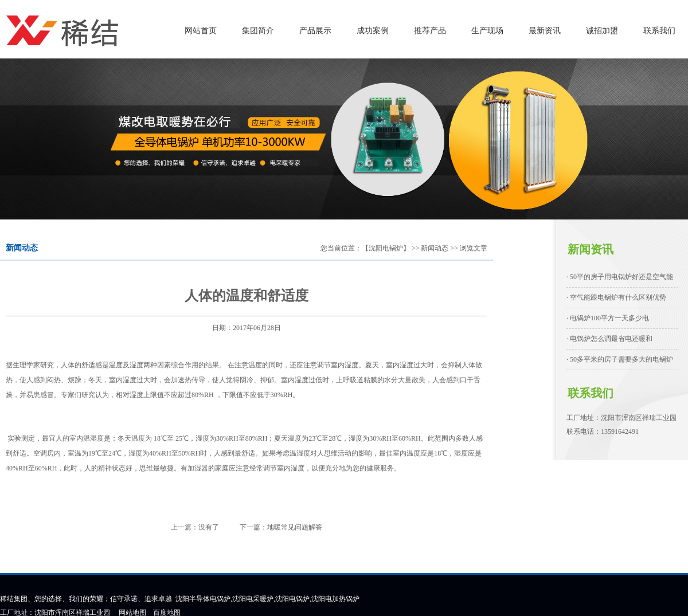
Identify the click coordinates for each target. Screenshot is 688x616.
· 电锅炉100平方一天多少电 (608, 318)
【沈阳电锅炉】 (386, 248)
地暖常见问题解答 (295, 527)
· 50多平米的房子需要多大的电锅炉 (620, 359)
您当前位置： (341, 248)
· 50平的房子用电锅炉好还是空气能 (620, 277)
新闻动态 (435, 248)
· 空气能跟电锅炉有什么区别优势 (616, 297)
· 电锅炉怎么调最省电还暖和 (609, 339)
